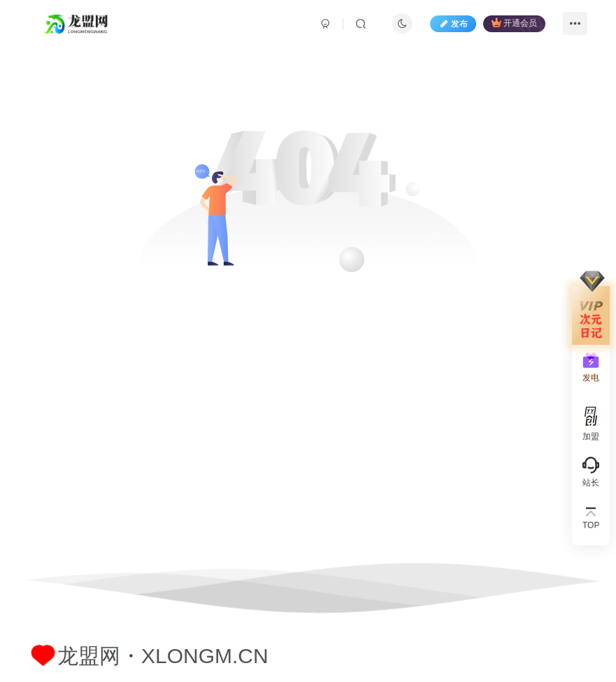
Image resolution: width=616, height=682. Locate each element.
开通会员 (514, 23)
